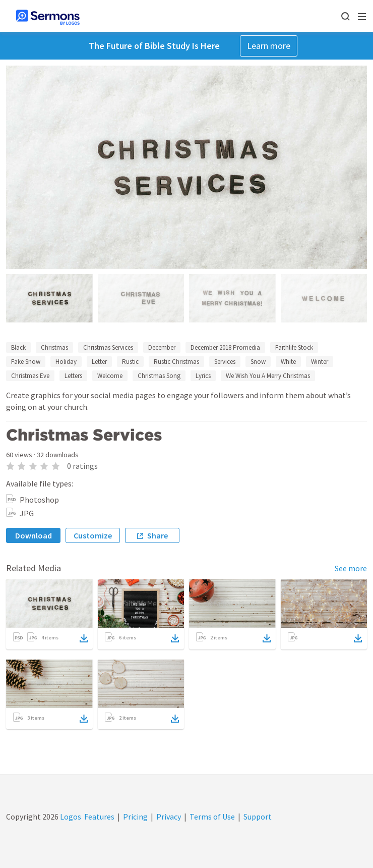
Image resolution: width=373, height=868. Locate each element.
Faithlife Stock (294, 347)
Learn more (269, 46)
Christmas (54, 347)
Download (34, 535)
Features (99, 817)
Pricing (135, 817)
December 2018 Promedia (225, 347)
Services (225, 362)
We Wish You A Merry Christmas (268, 376)
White (288, 362)
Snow (258, 362)
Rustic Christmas (176, 362)
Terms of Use (212, 817)
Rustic (130, 362)
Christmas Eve (30, 376)
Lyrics (203, 376)
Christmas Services (108, 347)
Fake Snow (26, 362)
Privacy (169, 817)
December (162, 347)
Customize (93, 535)
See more (351, 568)
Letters (73, 376)
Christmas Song (159, 376)
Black (18, 347)
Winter (320, 362)
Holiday (66, 362)
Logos (70, 817)
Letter (99, 362)
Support (258, 817)
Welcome (110, 376)
